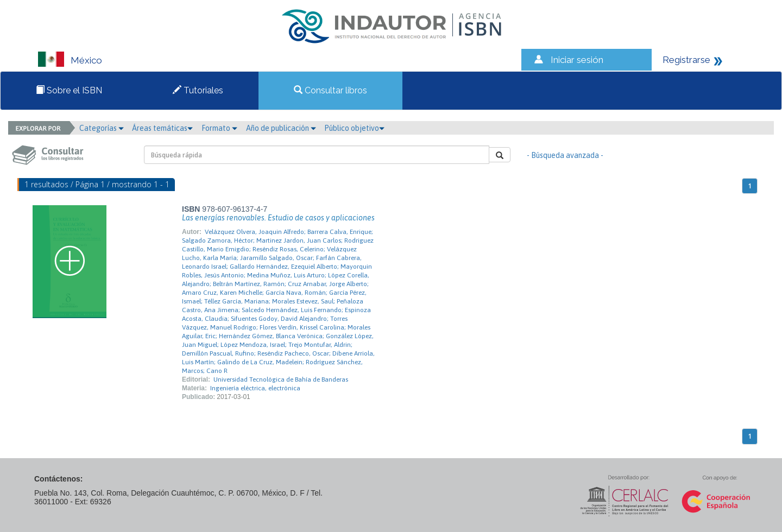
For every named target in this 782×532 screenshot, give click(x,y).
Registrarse (686, 60)
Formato (219, 128)
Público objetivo (354, 128)
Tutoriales (198, 90)
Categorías (102, 128)
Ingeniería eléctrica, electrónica (255, 388)
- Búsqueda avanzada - (565, 155)
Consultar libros (330, 90)
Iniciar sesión (577, 60)
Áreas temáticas (162, 128)
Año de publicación (281, 128)
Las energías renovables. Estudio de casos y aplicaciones (278, 218)
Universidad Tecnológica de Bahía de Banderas (281, 379)
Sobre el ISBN (69, 90)
